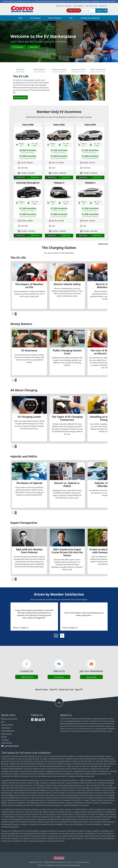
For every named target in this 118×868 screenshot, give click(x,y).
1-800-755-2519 (74, 10)
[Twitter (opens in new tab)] (36, 719)
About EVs (34, 47)
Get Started (59, 677)
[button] (106, 11)
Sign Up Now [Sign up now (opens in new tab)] (91, 677)
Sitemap (4, 737)
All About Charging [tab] (59, 70)
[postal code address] (89, 11)
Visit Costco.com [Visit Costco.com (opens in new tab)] (92, 6)
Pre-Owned (35, 18)
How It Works (78, 6)
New (20, 18)
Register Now (35, 177)
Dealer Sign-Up (6, 734)
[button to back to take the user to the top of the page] (59, 703)
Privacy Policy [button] (96, 1)
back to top (103, 244)
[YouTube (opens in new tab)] (43, 719)
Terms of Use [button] (85, 1)
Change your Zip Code (9, 719)
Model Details (21, 177)
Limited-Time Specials (90, 18)
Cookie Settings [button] (7, 743)
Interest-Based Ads (8, 731)
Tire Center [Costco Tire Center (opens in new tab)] (5, 740)
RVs (71, 18)
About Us (103, 6)
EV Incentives (18, 47)
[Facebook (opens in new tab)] (33, 719)
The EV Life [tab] (20, 70)
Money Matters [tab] (40, 70)
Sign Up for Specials (64, 6)
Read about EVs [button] (20, 97)
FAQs (3, 722)
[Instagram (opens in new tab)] (40, 719)
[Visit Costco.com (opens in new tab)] (59, 858)
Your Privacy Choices (10, 746)
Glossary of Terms (7, 725)
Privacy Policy (6, 728)
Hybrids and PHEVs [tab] (78, 70)
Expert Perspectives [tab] (98, 70)
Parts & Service (55, 18)
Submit (99, 11)
